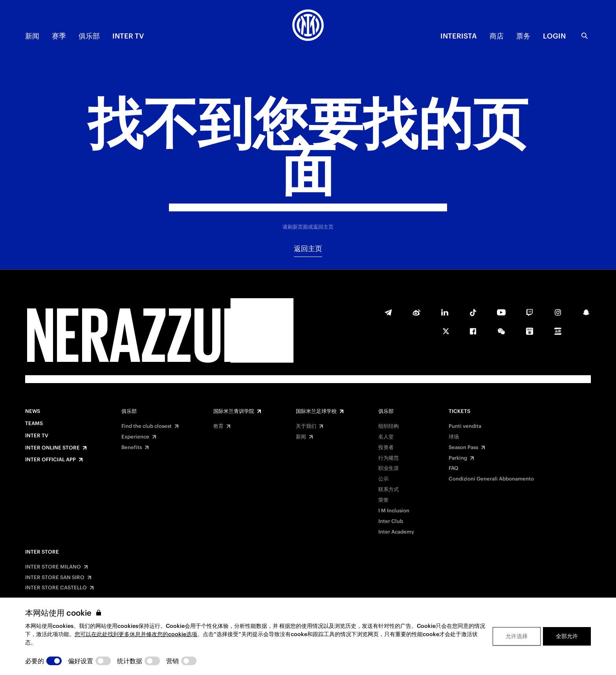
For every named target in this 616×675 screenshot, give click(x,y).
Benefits (132, 448)
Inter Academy (396, 532)
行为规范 (389, 458)
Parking (458, 458)
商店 (497, 36)
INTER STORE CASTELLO (56, 588)
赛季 (59, 36)
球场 (454, 437)
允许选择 (517, 636)
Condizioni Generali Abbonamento (491, 479)
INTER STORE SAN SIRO (55, 578)
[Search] (585, 36)
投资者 (386, 448)
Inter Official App (50, 460)
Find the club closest (147, 426)
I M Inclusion (394, 511)
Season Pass (463, 448)
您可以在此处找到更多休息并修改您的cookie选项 (136, 634)
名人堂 (386, 437)
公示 (383, 479)
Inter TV (128, 36)
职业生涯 (389, 468)
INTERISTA (459, 36)
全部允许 (567, 636)
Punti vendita (465, 426)
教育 (218, 426)
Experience (135, 437)
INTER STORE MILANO (53, 567)
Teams (34, 424)
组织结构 (389, 426)
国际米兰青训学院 (234, 411)
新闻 (32, 36)
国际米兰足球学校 (316, 411)
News (33, 411)
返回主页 (308, 249)
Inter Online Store (52, 448)
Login (554, 36)
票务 (523, 36)
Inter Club (391, 521)
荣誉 (383, 500)
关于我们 (306, 426)
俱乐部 (89, 36)
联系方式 (389, 490)
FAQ (454, 468)
